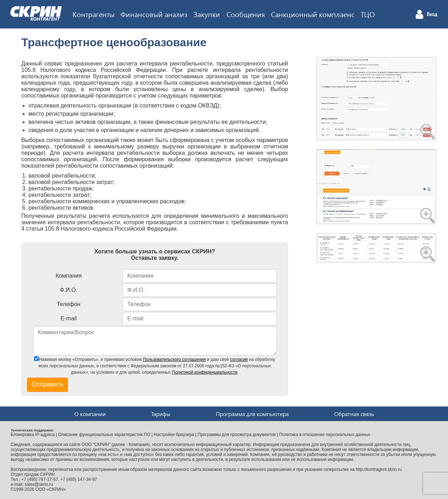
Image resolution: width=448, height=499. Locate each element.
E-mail (68, 318)
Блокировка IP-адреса (33, 435)
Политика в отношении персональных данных (325, 435)
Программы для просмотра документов (237, 435)
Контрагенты (94, 14)
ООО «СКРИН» (51, 489)
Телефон (69, 304)
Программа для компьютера (252, 414)
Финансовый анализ (154, 14)
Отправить (47, 384)
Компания (68, 276)
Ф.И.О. (68, 290)
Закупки (207, 14)
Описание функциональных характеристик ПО (104, 435)
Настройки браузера (174, 435)
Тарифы (161, 414)
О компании (90, 414)
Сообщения (246, 14)
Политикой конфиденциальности (205, 372)
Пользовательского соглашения (174, 359)
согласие (239, 359)
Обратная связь (354, 414)
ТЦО (368, 14)
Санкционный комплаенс (313, 14)
